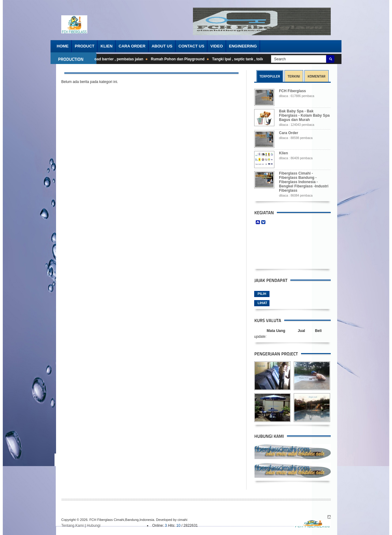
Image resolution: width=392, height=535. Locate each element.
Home (63, 46)
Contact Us (191, 46)
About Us (162, 46)
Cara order (132, 46)
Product (85, 46)
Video (217, 46)
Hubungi (94, 526)
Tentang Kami (72, 526)
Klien (106, 46)
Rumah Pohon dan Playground (180, 59)
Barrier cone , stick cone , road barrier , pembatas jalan (96, 59)
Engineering (243, 46)
